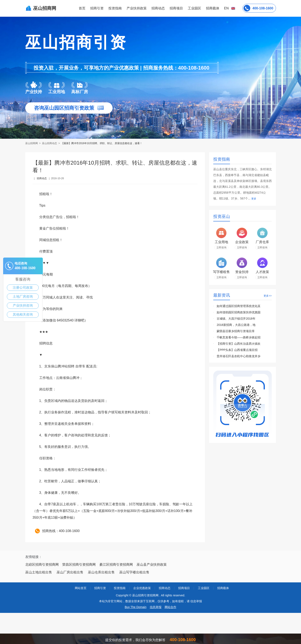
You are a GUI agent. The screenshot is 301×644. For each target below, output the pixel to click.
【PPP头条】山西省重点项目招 (237, 350)
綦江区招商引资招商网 (116, 565)
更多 (254, 199)
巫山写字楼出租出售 (134, 572)
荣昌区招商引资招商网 (79, 565)
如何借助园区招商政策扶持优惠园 (239, 312)
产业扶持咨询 (23, 305)
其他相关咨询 (23, 314)
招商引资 (97, 8)
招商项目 (176, 8)
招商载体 (223, 588)
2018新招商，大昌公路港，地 (236, 325)
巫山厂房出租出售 (70, 572)
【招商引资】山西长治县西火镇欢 (239, 344)
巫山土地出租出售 (39, 572)
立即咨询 (221, 248)
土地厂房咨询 (23, 297)
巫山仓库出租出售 (101, 572)
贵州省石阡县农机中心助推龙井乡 (239, 356)
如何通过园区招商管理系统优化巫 (239, 306)
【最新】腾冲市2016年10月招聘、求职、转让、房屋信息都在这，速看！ (102, 143)
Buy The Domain (136, 607)
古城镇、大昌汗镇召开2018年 (236, 319)
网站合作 (170, 607)
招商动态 (158, 8)
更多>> (268, 296)
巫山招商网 (32, 143)
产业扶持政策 (137, 8)
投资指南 (115, 8)
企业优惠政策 (142, 588)
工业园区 (194, 8)
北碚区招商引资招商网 (42, 565)
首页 (82, 8)
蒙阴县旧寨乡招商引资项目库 (236, 331)
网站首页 (81, 588)
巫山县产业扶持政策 (152, 565)
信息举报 (156, 607)
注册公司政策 (23, 288)
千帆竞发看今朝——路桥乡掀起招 (239, 337)
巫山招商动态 (50, 143)
